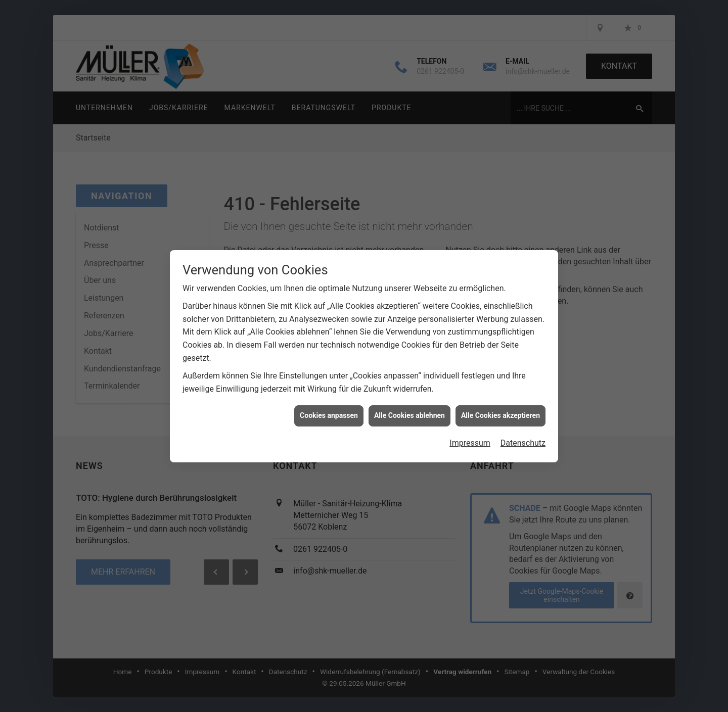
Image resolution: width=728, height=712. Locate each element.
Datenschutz (523, 433)
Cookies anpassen (329, 406)
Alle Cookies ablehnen (409, 406)
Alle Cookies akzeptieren (500, 406)
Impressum (470, 433)
